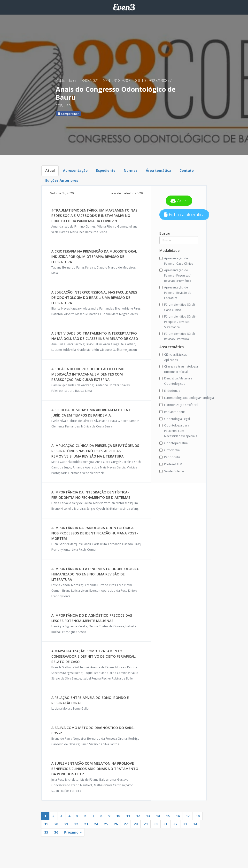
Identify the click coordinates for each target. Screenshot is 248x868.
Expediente (106, 170)
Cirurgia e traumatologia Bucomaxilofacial (179, 369)
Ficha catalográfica (184, 214)
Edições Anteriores (62, 180)
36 (56, 832)
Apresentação (75, 170)
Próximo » (73, 832)
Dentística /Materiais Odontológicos (176, 381)
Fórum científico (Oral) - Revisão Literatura (178, 336)
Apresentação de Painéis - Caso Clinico (176, 261)
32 (175, 824)
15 (168, 816)
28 (136, 824)
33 (185, 824)
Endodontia (170, 391)
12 (138, 816)
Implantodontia (172, 412)
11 (128, 816)
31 (165, 824)
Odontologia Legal (175, 419)
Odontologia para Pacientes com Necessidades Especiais (178, 431)
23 (86, 824)
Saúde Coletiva (172, 471)
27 (126, 824)
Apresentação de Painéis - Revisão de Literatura (175, 293)
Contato (187, 170)
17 (188, 816)
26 (116, 824)
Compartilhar (68, 114)
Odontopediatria (174, 443)
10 (118, 816)
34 (195, 824)
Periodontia (170, 457)
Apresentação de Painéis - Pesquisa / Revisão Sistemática (175, 275)
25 (106, 824)
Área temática (159, 170)
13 (148, 816)
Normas (131, 170)
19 (46, 824)
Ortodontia (170, 450)
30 (155, 824)
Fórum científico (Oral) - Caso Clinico (178, 307)
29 (146, 824)
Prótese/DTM (171, 464)
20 (56, 824)
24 (96, 824)
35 (46, 832)
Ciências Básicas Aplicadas (173, 357)
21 (66, 824)
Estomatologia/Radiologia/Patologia (179, 398)
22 (76, 824)
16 (178, 816)
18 (198, 816)
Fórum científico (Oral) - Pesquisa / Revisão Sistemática (178, 322)
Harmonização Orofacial (179, 405)
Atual (50, 170)
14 (158, 816)
